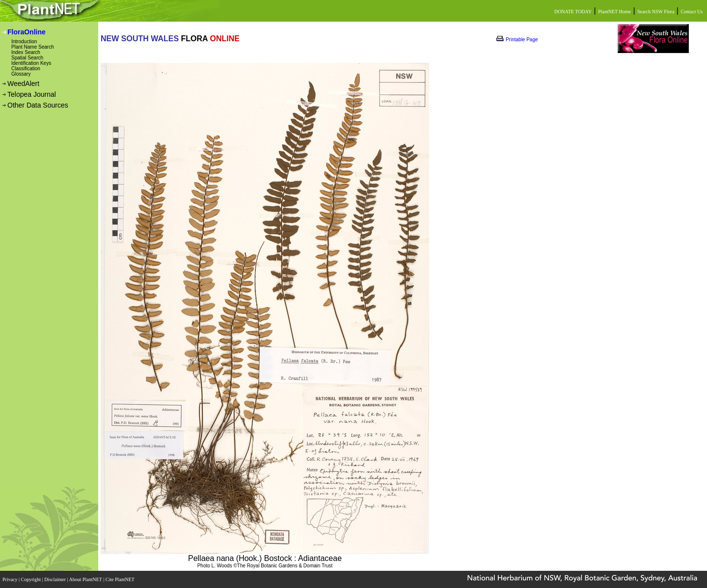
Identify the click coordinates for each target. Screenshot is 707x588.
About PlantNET (86, 579)
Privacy (11, 579)
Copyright (32, 579)
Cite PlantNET (121, 579)
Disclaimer (55, 579)
